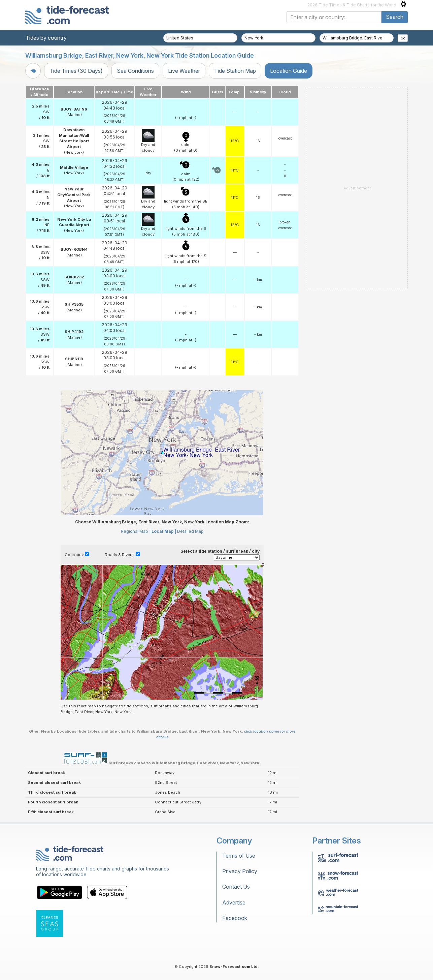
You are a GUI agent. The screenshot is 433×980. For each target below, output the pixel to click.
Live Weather (184, 71)
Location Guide (289, 71)
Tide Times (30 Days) (76, 71)
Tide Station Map (235, 71)
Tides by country (46, 38)
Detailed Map (190, 531)
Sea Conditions (135, 71)
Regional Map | (136, 531)
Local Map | (164, 531)
